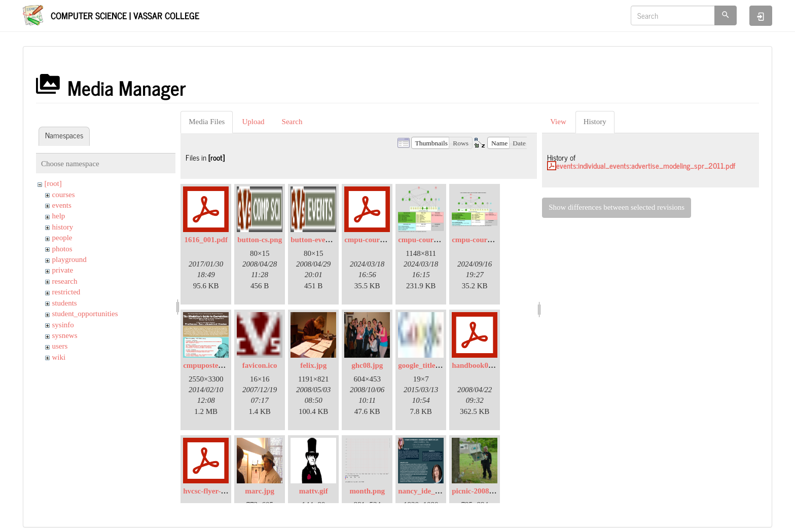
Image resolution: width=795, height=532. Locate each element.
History (595, 122)
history (63, 227)
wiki (59, 357)
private (63, 270)
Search (292, 122)
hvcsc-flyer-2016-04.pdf (221, 491)
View (558, 122)
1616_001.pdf (206, 240)
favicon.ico (260, 365)
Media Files (207, 122)
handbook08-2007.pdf (487, 365)
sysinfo (63, 325)
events (62, 205)
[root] (53, 183)
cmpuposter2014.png (217, 365)
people (62, 238)
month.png (367, 491)
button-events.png (320, 240)
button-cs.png (260, 240)
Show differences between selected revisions (617, 207)
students (65, 303)
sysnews (65, 335)
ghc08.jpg (367, 365)
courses (64, 195)
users (60, 346)
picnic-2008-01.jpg (482, 491)
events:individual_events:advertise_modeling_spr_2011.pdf (646, 165)
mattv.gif (314, 491)
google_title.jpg (423, 365)
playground (69, 259)
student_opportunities (85, 314)
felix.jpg (313, 365)
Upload (253, 122)
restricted (66, 292)
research (65, 281)
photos (62, 249)
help (59, 216)
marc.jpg (260, 491)
